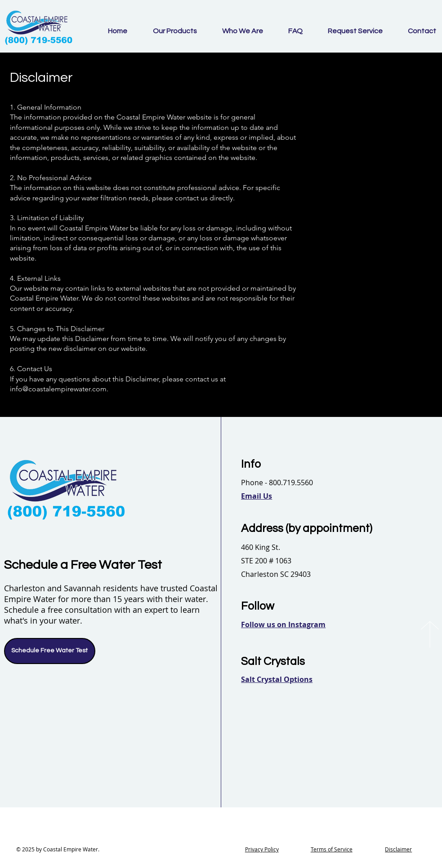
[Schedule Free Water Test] (50, 651)
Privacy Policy (262, 849)
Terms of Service (332, 849)
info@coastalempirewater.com (58, 389)
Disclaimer (398, 849)
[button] (257, 496)
